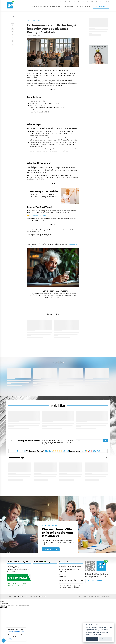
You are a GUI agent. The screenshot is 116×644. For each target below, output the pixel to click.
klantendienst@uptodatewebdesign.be (18, 570)
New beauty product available (44, 191)
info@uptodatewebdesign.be (15, 568)
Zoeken (107, 1)
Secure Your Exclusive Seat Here (38, 216)
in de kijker (39, 20)
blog (34, 20)
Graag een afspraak (51, 549)
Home (29, 20)
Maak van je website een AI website (53, 291)
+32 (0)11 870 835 (12, 566)
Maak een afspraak (95, 581)
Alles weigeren (106, 639)
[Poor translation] (4, 607)
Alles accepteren (92, 639)
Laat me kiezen (97, 635)
